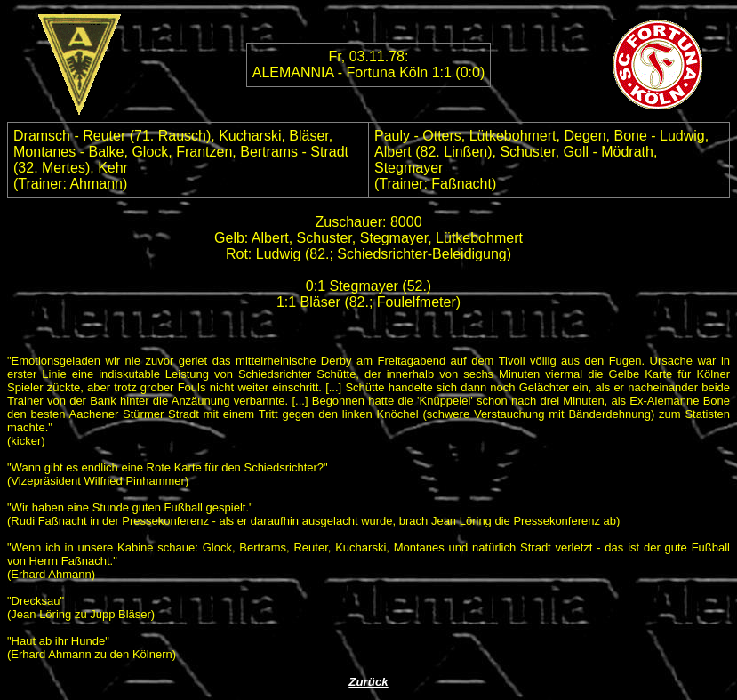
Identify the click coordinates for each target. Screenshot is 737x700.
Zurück (368, 682)
